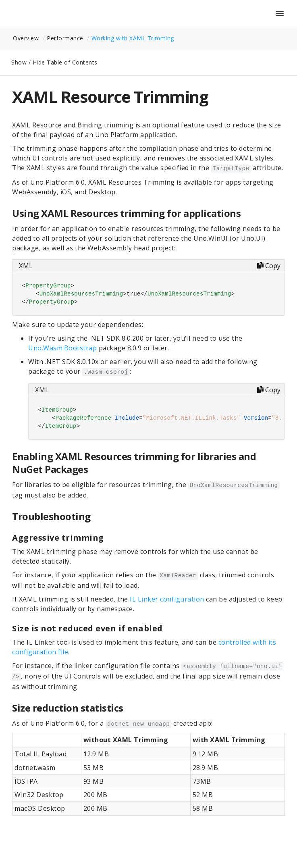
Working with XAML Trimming (133, 38)
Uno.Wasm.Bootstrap (62, 348)
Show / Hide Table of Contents (54, 62)
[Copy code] (269, 266)
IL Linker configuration (167, 599)
